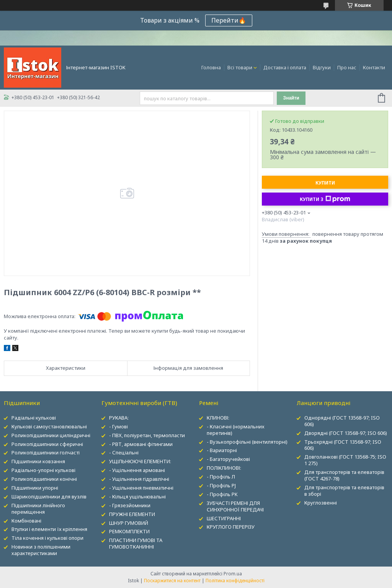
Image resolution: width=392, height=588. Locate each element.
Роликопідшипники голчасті (46, 452)
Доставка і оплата (285, 67)
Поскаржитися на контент (172, 581)
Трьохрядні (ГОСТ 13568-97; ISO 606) (343, 445)
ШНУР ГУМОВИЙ (129, 523)
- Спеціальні (124, 452)
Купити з (325, 199)
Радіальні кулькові (34, 418)
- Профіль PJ (221, 485)
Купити (325, 183)
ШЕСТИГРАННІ (224, 518)
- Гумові (118, 426)
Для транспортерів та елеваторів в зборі (344, 491)
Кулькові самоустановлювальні (49, 426)
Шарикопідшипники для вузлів (49, 497)
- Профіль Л (221, 477)
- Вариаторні (222, 450)
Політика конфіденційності (235, 581)
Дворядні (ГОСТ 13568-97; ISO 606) (346, 433)
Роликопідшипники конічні (44, 479)
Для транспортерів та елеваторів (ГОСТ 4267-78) (344, 475)
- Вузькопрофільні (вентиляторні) (247, 442)
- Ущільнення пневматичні (141, 488)
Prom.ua (233, 574)
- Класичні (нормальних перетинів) (236, 430)
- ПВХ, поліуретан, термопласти (147, 435)
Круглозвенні (321, 503)
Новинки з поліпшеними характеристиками (41, 550)
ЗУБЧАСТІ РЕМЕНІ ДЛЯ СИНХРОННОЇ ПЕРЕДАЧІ (235, 506)
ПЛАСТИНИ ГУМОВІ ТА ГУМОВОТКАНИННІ (136, 543)
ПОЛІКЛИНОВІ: (224, 468)
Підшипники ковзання (38, 461)
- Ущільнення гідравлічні (139, 479)
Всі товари (240, 67)
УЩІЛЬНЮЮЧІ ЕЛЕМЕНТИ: (140, 461)
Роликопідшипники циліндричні (51, 435)
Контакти (374, 67)
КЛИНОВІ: (218, 418)
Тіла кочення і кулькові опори (47, 538)
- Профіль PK (222, 494)
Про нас (347, 67)
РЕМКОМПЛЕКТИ (129, 531)
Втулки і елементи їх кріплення (49, 529)
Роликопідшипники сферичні (47, 444)
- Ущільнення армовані (137, 470)
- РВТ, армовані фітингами (141, 444)
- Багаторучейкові (228, 459)
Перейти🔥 (229, 20)
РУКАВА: (119, 418)
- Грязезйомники (130, 505)
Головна (211, 67)
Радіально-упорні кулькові (43, 470)
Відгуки (322, 67)
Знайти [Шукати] (291, 98)
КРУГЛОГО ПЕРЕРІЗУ (231, 527)
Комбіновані (26, 521)
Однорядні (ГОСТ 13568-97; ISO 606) (342, 421)
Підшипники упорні (35, 488)
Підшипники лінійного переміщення (38, 509)
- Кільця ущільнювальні (137, 497)
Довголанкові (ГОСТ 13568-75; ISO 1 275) (345, 460)
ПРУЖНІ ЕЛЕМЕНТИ (132, 514)
